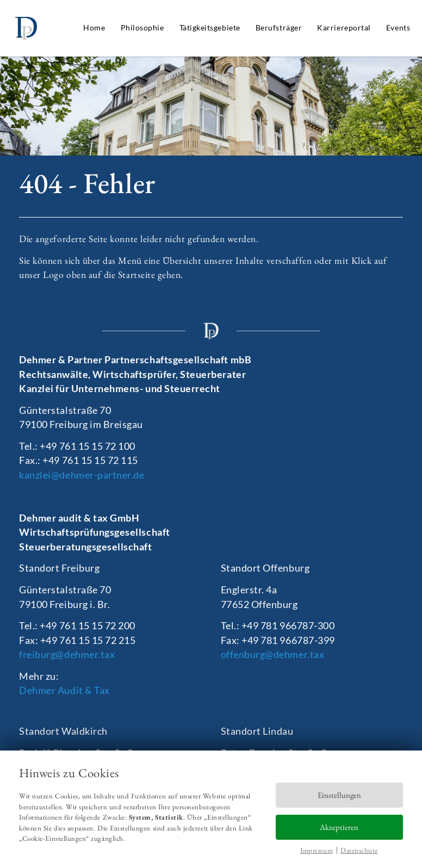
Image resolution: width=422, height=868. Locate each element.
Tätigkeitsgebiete (210, 27)
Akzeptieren (339, 827)
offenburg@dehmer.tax (273, 655)
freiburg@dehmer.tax (67, 655)
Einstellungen (339, 795)
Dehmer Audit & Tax (64, 690)
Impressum (316, 850)
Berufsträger (279, 27)
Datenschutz (359, 850)
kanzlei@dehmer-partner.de (82, 475)
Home (94, 27)
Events (398, 27)
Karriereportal (344, 27)
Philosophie (142, 27)
